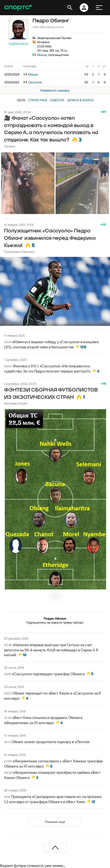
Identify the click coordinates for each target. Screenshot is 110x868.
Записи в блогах (80, 100)
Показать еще (55, 822)
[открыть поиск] (70, 8)
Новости (57, 100)
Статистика (38, 100)
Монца (42, 55)
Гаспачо (10, 146)
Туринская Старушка (19, 252)
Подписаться (18, 44)
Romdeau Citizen (16, 403)
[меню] (99, 8)
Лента (21, 100)
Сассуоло (33, 82)
